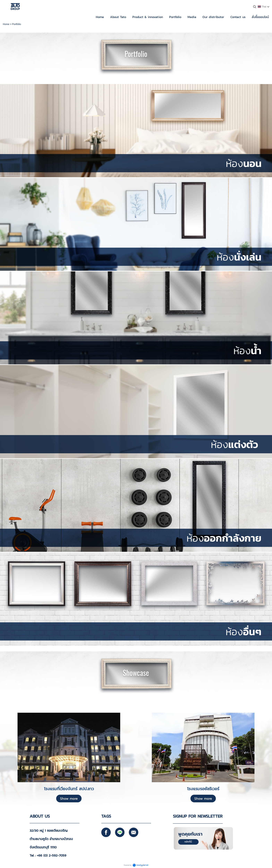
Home (6, 24)
